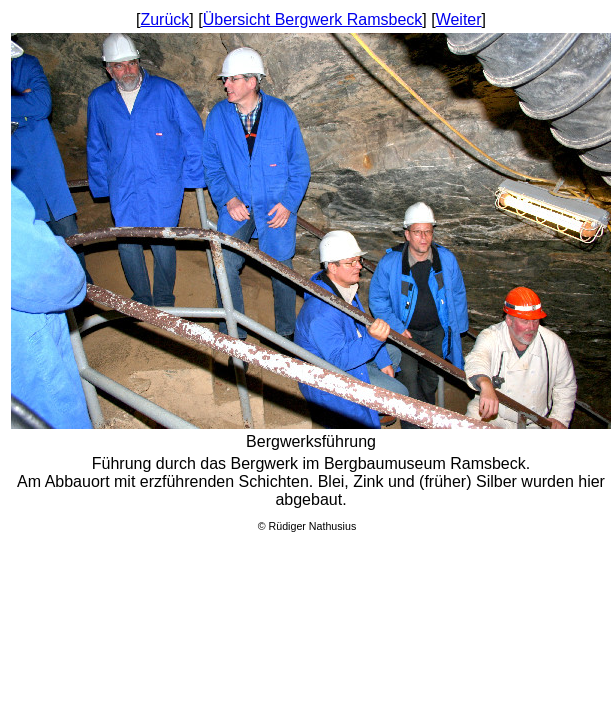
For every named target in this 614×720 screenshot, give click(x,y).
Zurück (164, 19)
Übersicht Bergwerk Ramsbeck (313, 19)
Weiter (459, 19)
